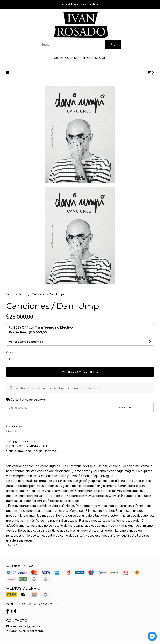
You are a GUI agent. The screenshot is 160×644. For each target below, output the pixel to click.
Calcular (124, 408)
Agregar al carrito (80, 372)
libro (23, 294)
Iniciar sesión (95, 58)
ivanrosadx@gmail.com (24, 626)
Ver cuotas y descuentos (26, 342)
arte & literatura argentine (80, 4)
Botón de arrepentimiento (25, 631)
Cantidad (11, 353)
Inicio (10, 294)
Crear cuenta (66, 58)
